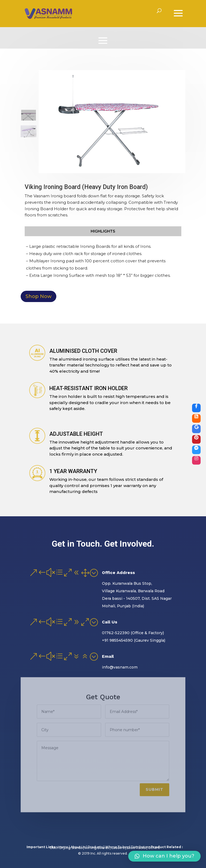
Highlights (103, 231)
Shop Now (38, 296)
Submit (154, 786)
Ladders (119, 848)
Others (154, 848)
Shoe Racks (137, 848)
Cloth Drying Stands (67, 848)
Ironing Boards (98, 848)
